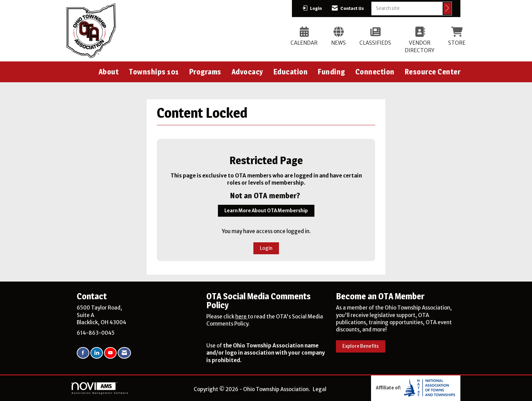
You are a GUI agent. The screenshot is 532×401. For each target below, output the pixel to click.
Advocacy (247, 72)
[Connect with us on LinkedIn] (97, 353)
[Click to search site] (447, 9)
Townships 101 (154, 72)
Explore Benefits (361, 346)
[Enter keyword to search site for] (407, 8)
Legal (320, 389)
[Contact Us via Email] (124, 353)
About (109, 72)
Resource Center (433, 72)
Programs (205, 72)
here (241, 317)
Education (291, 72)
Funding (331, 72)
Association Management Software (100, 388)
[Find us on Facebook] (83, 353)
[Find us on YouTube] (110, 353)
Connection (375, 72)
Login (266, 248)
